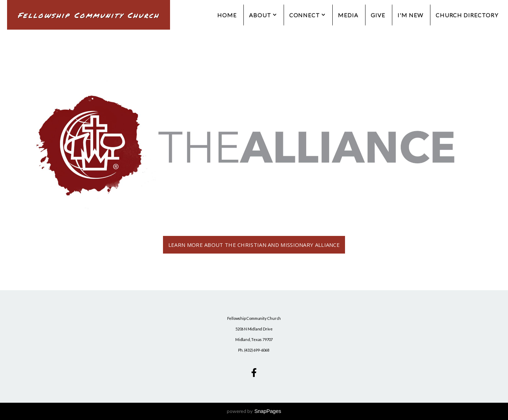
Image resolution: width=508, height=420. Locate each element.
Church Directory (467, 15)
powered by (254, 411)
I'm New (410, 15)
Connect (308, 15)
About (263, 15)
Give (378, 15)
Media (348, 15)
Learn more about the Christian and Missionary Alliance (254, 245)
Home (227, 15)
